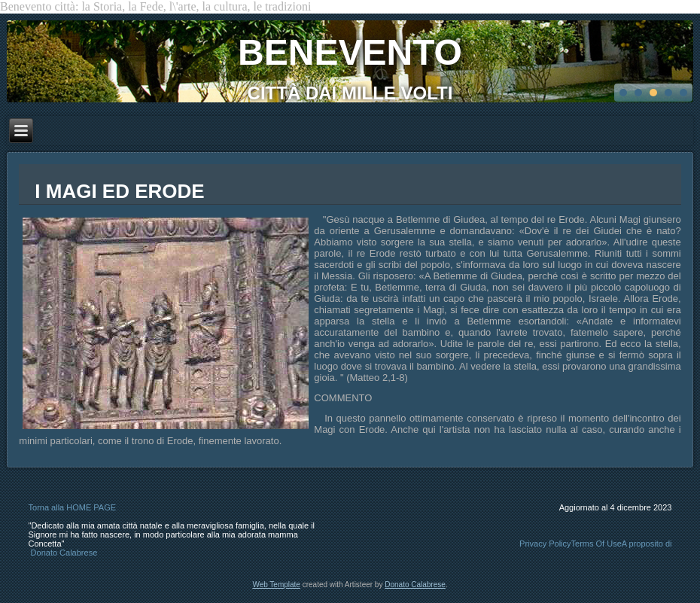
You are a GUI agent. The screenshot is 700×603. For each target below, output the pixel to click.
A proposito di (647, 544)
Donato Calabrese (64, 553)
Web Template (276, 585)
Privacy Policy (545, 544)
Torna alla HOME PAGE (73, 507)
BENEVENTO (350, 52)
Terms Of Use (597, 544)
